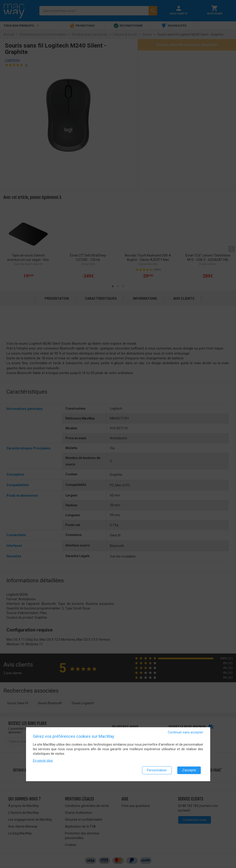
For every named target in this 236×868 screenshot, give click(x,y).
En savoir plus (43, 761)
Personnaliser (157, 770)
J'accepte (189, 770)
